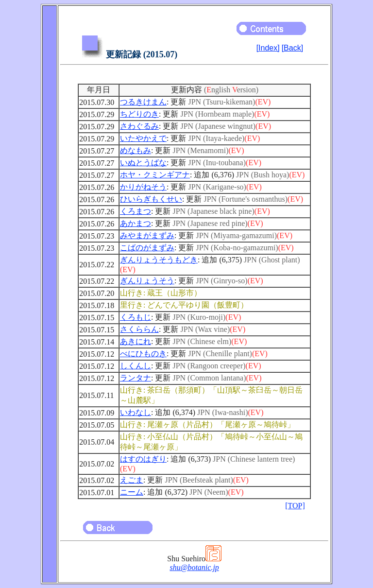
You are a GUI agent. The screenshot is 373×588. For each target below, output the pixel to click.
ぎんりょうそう (147, 281)
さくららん (139, 329)
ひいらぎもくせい (151, 199)
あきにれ (136, 341)
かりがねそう (143, 187)
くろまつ (136, 211)
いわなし (136, 412)
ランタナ (136, 378)
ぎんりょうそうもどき (159, 260)
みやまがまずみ (147, 235)
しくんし (136, 366)
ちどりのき (139, 114)
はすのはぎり (143, 459)
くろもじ (136, 317)
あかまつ (136, 223)
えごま (132, 480)
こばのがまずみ (147, 248)
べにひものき (143, 354)
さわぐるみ (139, 126)
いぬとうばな (143, 163)
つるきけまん (143, 102)
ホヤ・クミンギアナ (155, 175)
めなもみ (136, 150)
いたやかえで (143, 138)
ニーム (132, 492)
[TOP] (295, 506)
